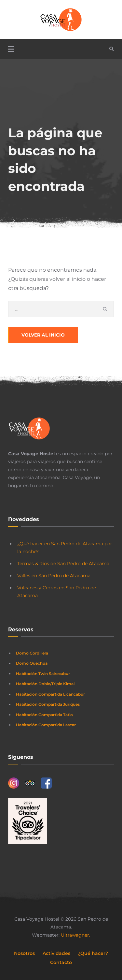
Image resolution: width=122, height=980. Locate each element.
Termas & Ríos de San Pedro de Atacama (63, 564)
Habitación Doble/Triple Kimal (45, 684)
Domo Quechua (32, 663)
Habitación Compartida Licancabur (50, 694)
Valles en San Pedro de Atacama (54, 576)
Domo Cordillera (32, 653)
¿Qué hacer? (93, 953)
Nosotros (24, 953)
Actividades (56, 953)
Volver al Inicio (43, 335)
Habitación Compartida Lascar (46, 725)
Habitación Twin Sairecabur (43, 674)
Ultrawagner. (75, 935)
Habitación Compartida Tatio (44, 715)
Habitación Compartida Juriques (48, 704)
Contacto (61, 962)
